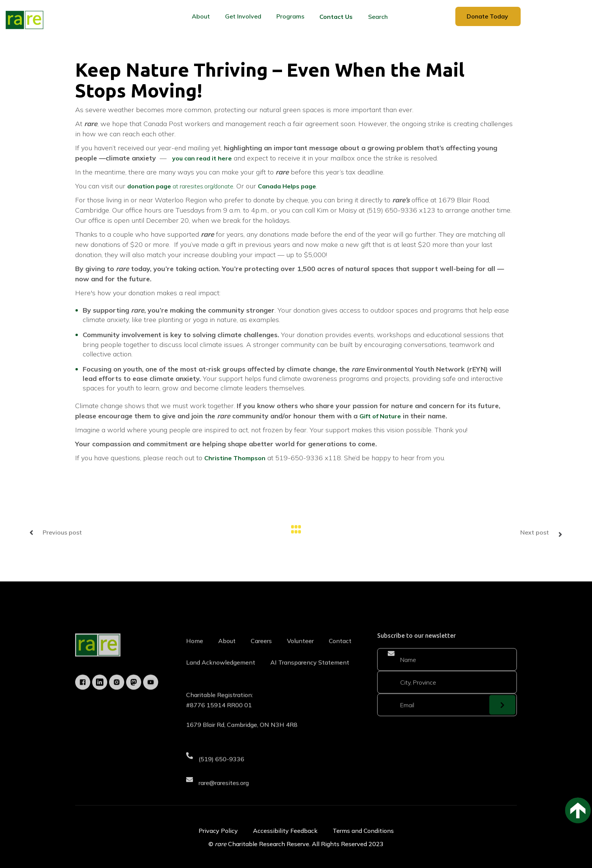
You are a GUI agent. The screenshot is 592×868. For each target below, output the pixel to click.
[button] (201, 16)
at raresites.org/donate (180, 186)
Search (378, 17)
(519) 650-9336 (221, 769)
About (227, 651)
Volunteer (300, 651)
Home (195, 651)
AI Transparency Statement (310, 673)
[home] (25, 20)
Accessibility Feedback (285, 831)
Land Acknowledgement (221, 673)
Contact (340, 651)
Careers (261, 651)
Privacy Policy (218, 831)
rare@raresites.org (224, 793)
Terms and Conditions (363, 831)
